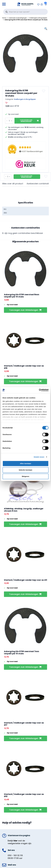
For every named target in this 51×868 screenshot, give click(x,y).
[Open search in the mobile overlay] (25, 12)
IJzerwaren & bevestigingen (18, 18)
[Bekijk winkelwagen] (45, 4)
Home (4, 18)
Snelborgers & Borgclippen (38, 18)
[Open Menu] (4, 3)
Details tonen (39, 457)
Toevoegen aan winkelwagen (26, 121)
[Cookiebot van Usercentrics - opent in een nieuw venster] (39, 390)
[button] (44, 91)
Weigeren (25, 476)
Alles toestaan (26, 463)
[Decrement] (7, 121)
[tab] (13, 184)
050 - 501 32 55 (15, 855)
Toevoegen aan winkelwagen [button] (24, 310)
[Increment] (12, 121)
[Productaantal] (9, 121)
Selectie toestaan (25, 470)
